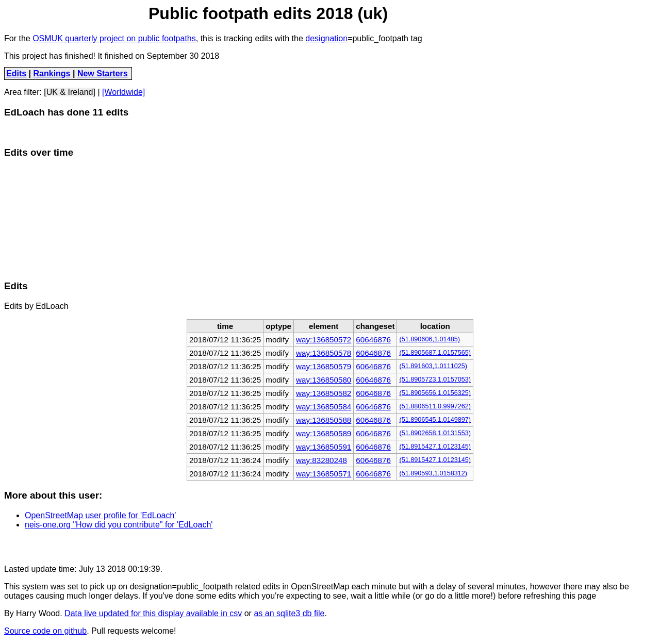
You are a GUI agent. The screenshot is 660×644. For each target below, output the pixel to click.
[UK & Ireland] (70, 92)
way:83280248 (321, 460)
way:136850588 (324, 420)
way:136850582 (324, 393)
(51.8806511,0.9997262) (435, 406)
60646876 (373, 340)
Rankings (52, 73)
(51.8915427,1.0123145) (435, 447)
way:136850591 (324, 447)
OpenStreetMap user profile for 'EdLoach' (100, 515)
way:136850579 (324, 366)
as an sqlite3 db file (289, 613)
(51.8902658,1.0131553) (435, 433)
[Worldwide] (123, 92)
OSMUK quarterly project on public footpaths (114, 38)
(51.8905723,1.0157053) (435, 379)
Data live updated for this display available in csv (153, 613)
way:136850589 (324, 433)
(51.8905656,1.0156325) (435, 393)
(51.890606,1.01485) (430, 339)
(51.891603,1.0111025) (433, 366)
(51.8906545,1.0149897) (435, 420)
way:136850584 (324, 407)
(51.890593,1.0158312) (433, 473)
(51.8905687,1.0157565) (435, 353)
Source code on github (45, 631)
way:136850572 (324, 340)
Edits (16, 73)
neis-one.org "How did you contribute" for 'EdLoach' (119, 525)
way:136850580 (324, 380)
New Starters (103, 73)
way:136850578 (324, 353)
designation (326, 38)
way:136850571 (324, 474)
